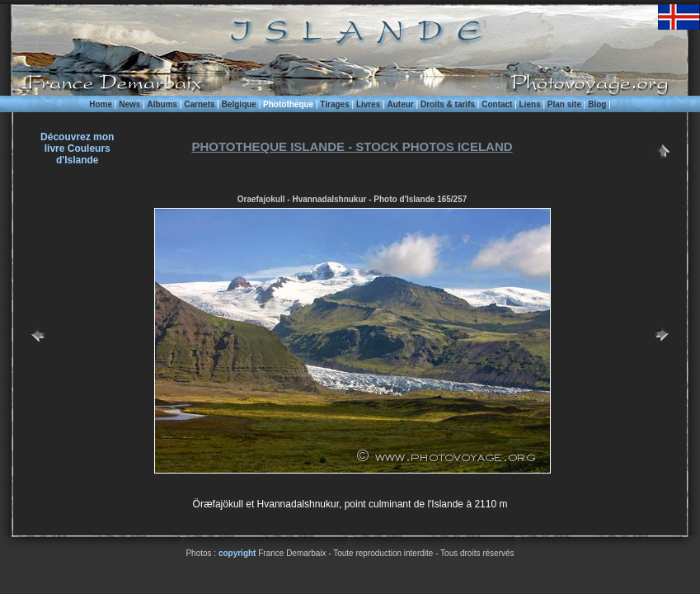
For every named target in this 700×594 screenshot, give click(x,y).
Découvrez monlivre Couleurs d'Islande (77, 148)
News (129, 104)
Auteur (401, 104)
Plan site (564, 104)
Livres (368, 104)
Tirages (334, 104)
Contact (497, 104)
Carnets (199, 104)
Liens (530, 104)
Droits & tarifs (448, 104)
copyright (237, 553)
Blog (597, 104)
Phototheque (288, 104)
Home (101, 104)
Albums (162, 104)
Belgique (239, 104)
